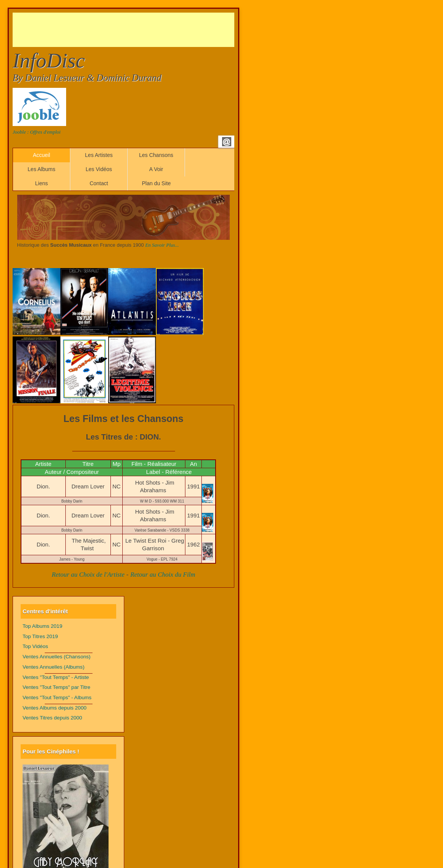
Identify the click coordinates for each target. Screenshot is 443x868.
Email (227, 142)
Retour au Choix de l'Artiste (88, 575)
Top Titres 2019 (40, 636)
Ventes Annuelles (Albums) (54, 667)
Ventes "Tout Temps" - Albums (57, 697)
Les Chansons (156, 155)
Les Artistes (99, 155)
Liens (41, 183)
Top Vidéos (35, 646)
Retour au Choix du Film (163, 575)
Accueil (41, 155)
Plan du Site (156, 183)
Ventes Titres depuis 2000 (52, 718)
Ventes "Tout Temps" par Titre (56, 687)
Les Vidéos (99, 169)
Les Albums (41, 169)
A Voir (156, 169)
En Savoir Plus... (162, 245)
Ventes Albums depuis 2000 (54, 708)
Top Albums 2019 (42, 626)
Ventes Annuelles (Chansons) (57, 657)
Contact (99, 183)
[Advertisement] (152, 30)
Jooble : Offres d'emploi (37, 132)
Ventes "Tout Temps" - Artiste (56, 677)
